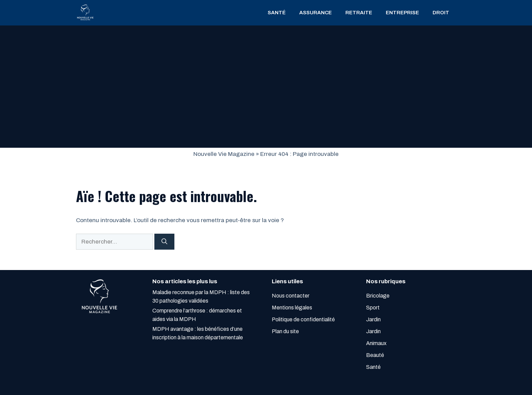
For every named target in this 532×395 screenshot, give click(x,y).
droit (441, 13)
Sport (373, 308)
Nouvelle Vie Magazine (224, 154)
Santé (277, 13)
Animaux (376, 343)
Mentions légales (292, 308)
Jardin (373, 319)
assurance (316, 13)
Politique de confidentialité (303, 319)
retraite (359, 13)
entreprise (402, 13)
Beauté (375, 355)
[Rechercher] (164, 242)
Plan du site (285, 331)
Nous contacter (291, 296)
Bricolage (378, 296)
